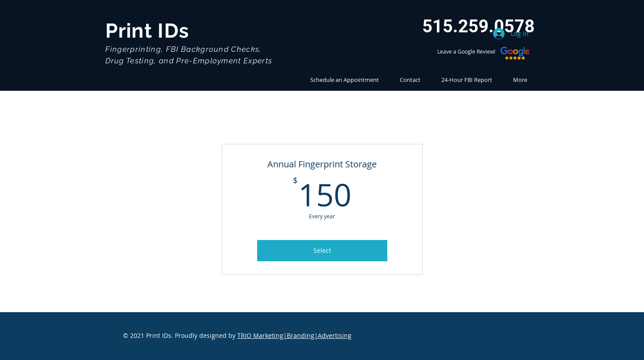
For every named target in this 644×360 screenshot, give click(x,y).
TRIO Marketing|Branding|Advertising (294, 335)
